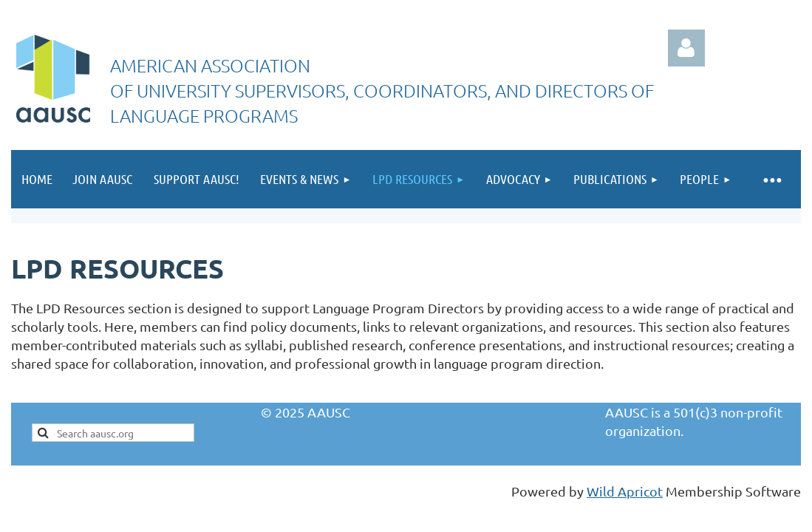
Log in (686, 48)
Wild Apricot (625, 491)
